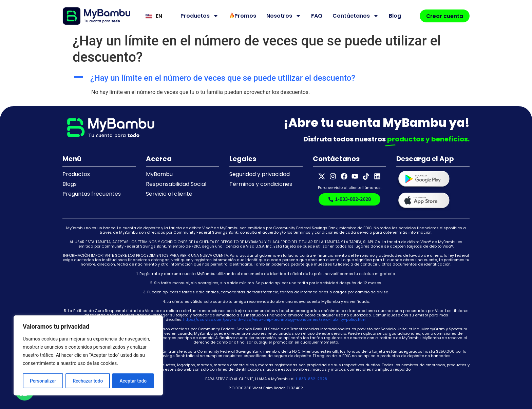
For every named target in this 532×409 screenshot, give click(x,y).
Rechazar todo (88, 381)
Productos (199, 16)
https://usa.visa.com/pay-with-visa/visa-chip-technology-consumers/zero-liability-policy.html (275, 319)
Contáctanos (355, 16)
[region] (88, 356)
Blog (394, 16)
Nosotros (283, 16)
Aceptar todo (133, 381)
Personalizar (43, 381)
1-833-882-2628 (311, 379)
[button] (266, 78)
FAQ (316, 16)
